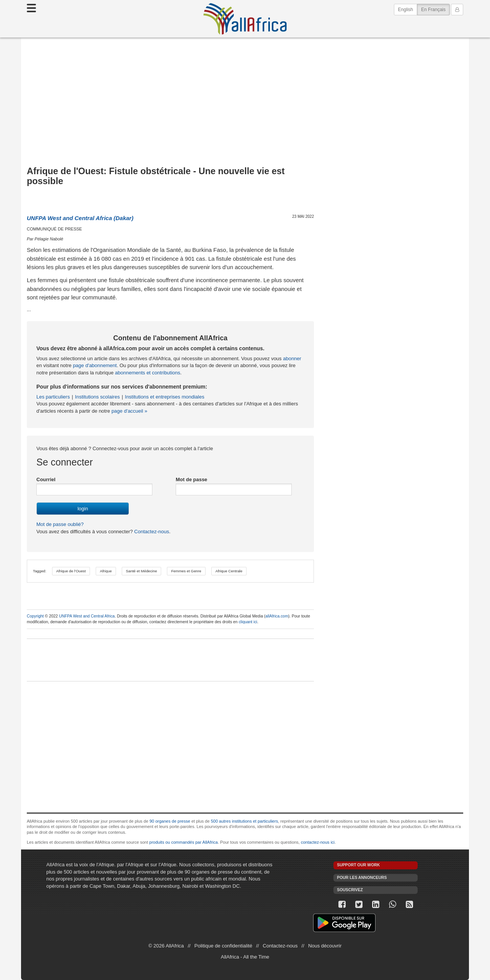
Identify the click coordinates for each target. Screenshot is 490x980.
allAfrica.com (277, 616)
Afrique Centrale (229, 571)
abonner (292, 359)
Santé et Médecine (141, 571)
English (406, 10)
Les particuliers (53, 397)
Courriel (46, 479)
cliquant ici (248, 622)
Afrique (106, 571)
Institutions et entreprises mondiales (164, 397)
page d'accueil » (129, 411)
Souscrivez (350, 890)
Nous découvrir (325, 946)
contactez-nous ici (318, 842)
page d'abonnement (95, 365)
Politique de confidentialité (223, 946)
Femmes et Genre (186, 571)
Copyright (35, 616)
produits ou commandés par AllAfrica (184, 842)
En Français (435, 9)
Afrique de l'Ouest (71, 571)
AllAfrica (245, 19)
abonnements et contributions (148, 373)
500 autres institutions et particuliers (244, 821)
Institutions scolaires (97, 397)
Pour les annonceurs (362, 878)
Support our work (358, 865)
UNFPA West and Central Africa (87, 616)
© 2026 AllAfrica (166, 946)
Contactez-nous (151, 532)
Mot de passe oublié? (60, 524)
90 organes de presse (170, 821)
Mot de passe (191, 479)
